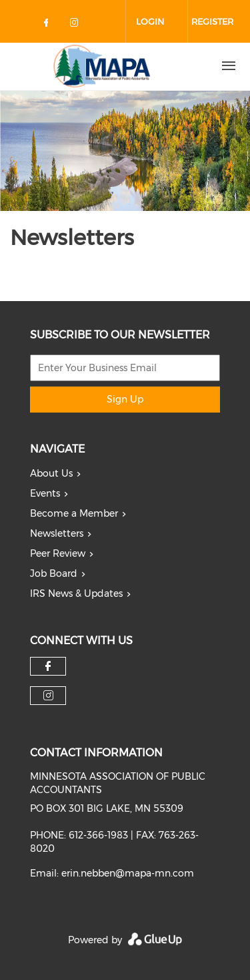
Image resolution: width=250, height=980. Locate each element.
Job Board (54, 573)
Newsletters (57, 533)
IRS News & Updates (76, 593)
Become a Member (74, 513)
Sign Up (125, 399)
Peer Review (58, 553)
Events (45, 493)
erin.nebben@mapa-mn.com (128, 873)
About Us (51, 473)
